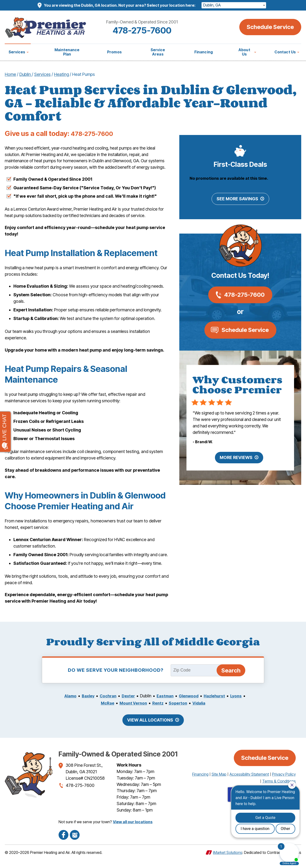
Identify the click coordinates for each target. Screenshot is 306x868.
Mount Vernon (132, 712)
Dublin (26, 74)
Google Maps (74, 843)
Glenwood (191, 705)
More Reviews (236, 459)
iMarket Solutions (228, 860)
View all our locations (133, 830)
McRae (104, 712)
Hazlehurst (219, 705)
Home (10, 74)
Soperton (179, 712)
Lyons (242, 705)
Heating (61, 74)
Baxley (84, 705)
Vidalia (201, 712)
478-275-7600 (153, 30)
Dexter (127, 705)
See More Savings (237, 200)
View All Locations (150, 729)
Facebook (63, 843)
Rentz (158, 712)
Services (42, 74)
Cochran (106, 705)
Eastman (166, 705)
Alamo (65, 705)
